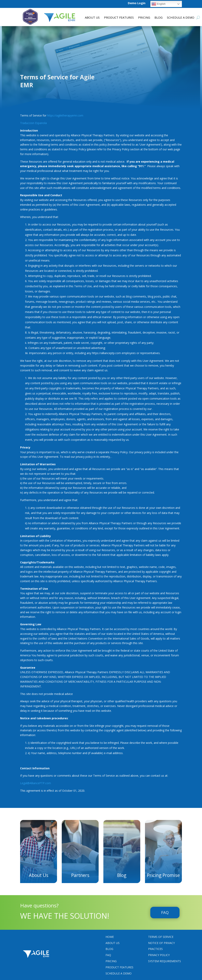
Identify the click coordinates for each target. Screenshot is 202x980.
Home (110, 936)
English (159, 4)
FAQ (165, 912)
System (165, 961)
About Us (92, 18)
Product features (119, 18)
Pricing (144, 18)
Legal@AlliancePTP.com (36, 782)
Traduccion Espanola (33, 122)
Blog (159, 18)
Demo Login (137, 3)
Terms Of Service (161, 936)
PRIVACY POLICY (159, 954)
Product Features (119, 967)
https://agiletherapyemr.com (65, 115)
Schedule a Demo (181, 18)
